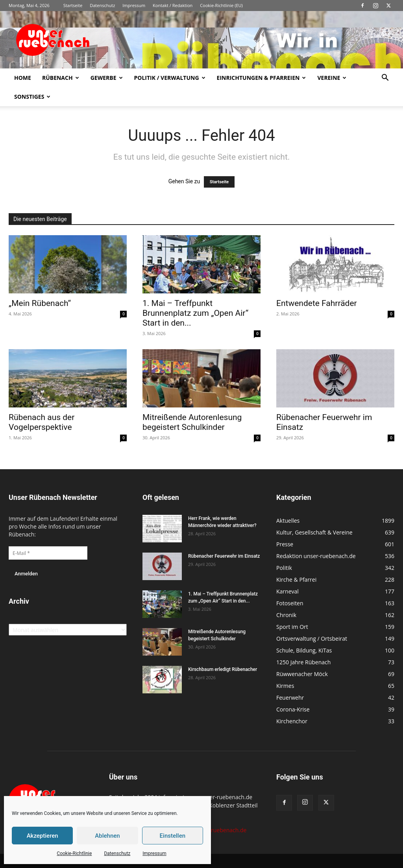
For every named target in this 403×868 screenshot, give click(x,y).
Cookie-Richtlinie (74, 853)
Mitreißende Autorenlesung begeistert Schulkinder (192, 422)
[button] (385, 78)
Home (23, 78)
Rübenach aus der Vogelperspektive (42, 422)
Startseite (73, 5)
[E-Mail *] (48, 553)
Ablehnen (107, 836)
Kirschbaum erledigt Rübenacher (223, 669)
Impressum (154, 853)
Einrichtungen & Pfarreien (262, 78)
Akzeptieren (43, 836)
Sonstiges (32, 97)
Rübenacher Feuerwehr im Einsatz (224, 556)
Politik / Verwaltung (170, 78)
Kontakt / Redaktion (173, 5)
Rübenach (61, 78)
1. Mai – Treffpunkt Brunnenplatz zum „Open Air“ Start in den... (195, 313)
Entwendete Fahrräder (317, 303)
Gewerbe (107, 78)
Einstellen (173, 836)
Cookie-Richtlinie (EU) (221, 5)
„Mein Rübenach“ (40, 303)
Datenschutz (117, 853)
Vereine (332, 78)
